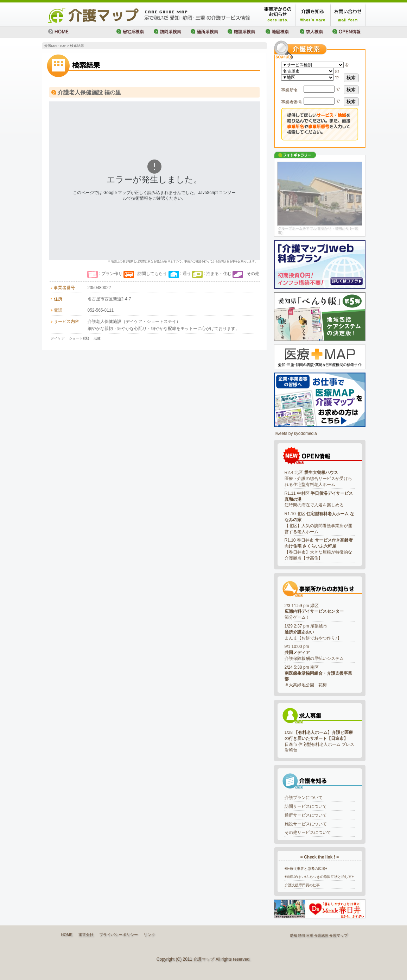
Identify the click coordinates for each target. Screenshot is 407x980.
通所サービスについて (306, 815)
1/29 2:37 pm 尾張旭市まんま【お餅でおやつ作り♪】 (313, 632)
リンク (149, 935)
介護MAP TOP (55, 46)
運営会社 (86, 935)
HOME (67, 935)
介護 (333, 935)
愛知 (293, 935)
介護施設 (321, 935)
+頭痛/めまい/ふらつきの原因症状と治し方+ (319, 877)
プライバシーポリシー (119, 935)
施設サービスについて (306, 824)
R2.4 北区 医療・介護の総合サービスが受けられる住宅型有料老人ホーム (318, 479)
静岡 (301, 935)
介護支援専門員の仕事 (302, 885)
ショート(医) (79, 338)
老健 (97, 338)
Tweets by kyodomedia (295, 433)
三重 (310, 935)
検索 (351, 78)
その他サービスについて (308, 832)
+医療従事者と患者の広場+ (306, 869)
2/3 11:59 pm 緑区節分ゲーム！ (314, 612)
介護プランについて (304, 798)
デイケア (58, 338)
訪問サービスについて (306, 806)
